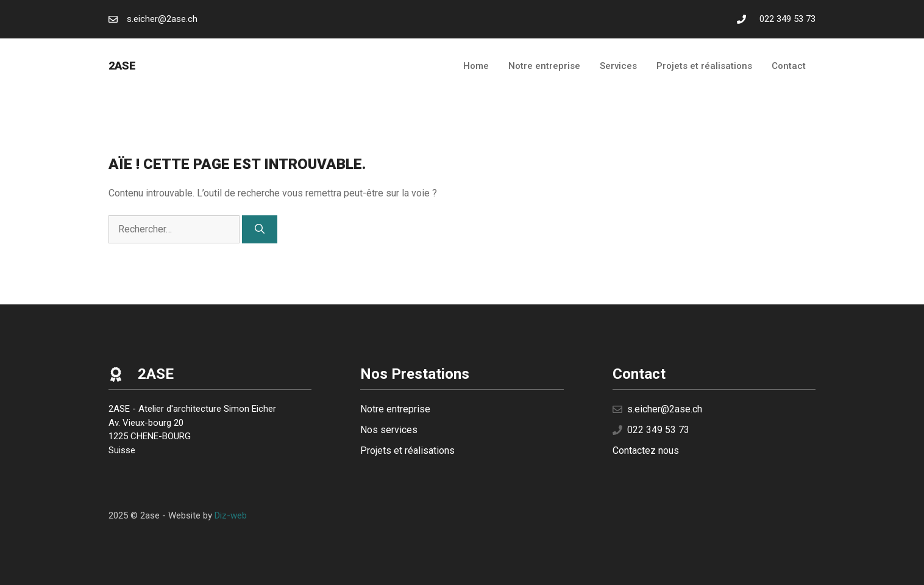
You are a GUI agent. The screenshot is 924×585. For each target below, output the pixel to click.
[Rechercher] (260, 229)
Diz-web (231, 515)
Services (618, 66)
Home (476, 66)
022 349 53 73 (787, 19)
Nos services (389, 430)
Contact (789, 66)
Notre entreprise (544, 66)
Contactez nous (646, 450)
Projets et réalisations (704, 66)
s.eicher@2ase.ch (162, 19)
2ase (122, 66)
